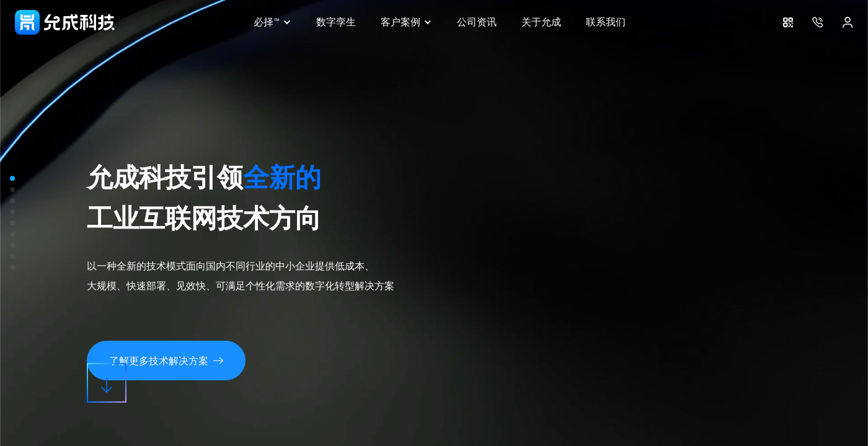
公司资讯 (477, 22)
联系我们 (606, 22)
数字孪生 (336, 22)
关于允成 (541, 22)
